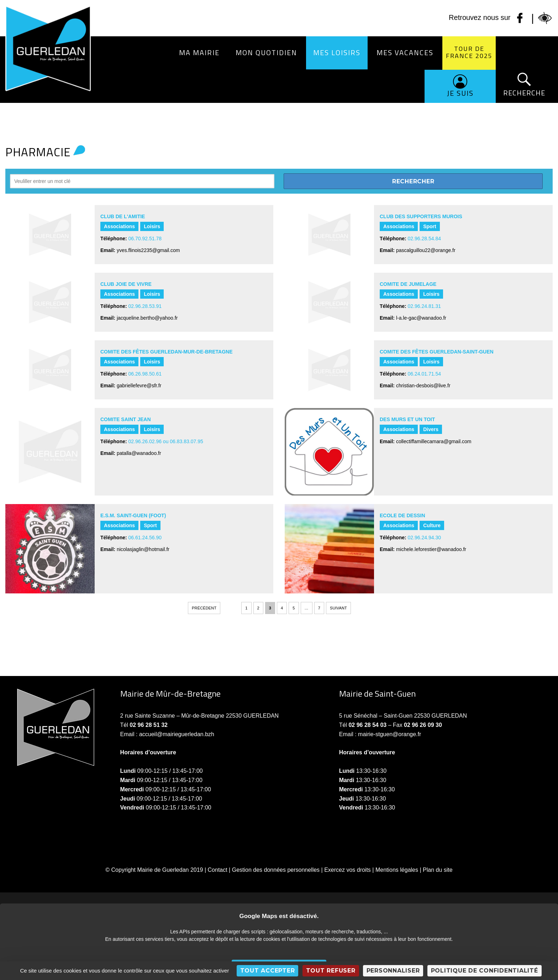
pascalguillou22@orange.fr (426, 250)
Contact (218, 870)
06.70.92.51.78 (145, 239)
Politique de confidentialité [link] (485, 971)
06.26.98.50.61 (145, 374)
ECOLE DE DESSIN (402, 515)
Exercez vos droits (348, 870)
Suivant (338, 608)
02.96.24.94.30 (424, 538)
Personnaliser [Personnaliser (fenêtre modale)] (393, 971)
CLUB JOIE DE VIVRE (126, 284)
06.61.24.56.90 (145, 538)
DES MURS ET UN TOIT (407, 419)
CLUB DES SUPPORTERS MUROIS (421, 216)
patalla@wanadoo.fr (139, 453)
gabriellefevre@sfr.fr (139, 386)
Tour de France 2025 (469, 52)
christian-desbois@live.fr (423, 386)
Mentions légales (397, 870)
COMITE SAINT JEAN (126, 419)
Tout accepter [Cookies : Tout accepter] (268, 971)
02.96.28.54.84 (424, 239)
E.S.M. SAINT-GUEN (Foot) (133, 515)
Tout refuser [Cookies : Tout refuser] (331, 971)
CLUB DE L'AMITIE (123, 216)
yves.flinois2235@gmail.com (148, 250)
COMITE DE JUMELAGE (409, 284)
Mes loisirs (337, 53)
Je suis (460, 93)
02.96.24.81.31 (424, 306)
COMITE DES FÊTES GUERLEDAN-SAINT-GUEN (437, 352)
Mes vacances (405, 53)
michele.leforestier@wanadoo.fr (431, 549)
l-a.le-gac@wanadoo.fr (421, 318)
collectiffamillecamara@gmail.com (434, 441)
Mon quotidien (266, 53)
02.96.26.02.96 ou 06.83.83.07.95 (166, 441)
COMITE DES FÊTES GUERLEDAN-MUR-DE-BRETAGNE (167, 352)
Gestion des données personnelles (276, 870)
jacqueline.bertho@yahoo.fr (147, 318)
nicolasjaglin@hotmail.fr (143, 549)
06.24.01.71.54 (424, 374)
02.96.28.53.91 (145, 306)
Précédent (204, 608)
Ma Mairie (199, 53)
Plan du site (438, 870)
